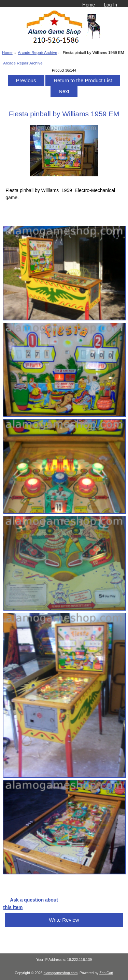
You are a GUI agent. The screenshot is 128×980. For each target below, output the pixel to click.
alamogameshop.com (61, 973)
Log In (110, 5)
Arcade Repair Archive (37, 52)
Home (89, 5)
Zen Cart (106, 973)
